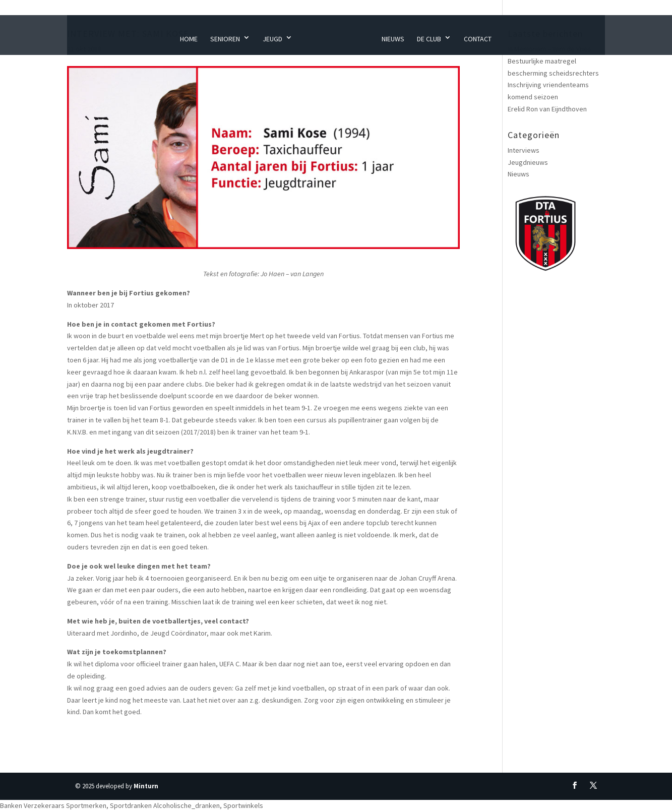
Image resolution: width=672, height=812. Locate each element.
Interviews (524, 150)
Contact (478, 39)
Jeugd (272, 39)
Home (189, 39)
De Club (429, 39)
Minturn (146, 786)
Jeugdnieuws (528, 162)
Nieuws (393, 39)
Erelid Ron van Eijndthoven (547, 109)
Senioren (225, 39)
